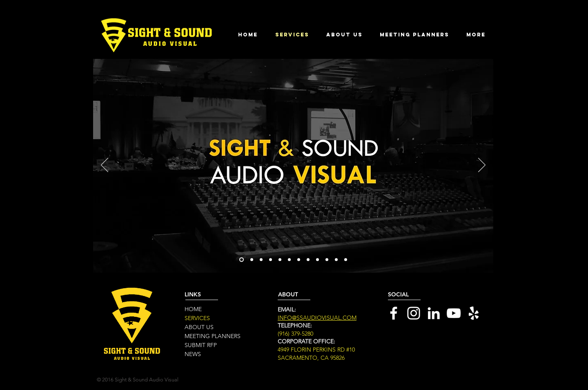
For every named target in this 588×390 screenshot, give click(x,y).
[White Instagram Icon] (414, 313)
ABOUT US (199, 327)
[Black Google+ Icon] (452, 347)
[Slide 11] (327, 260)
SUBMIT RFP (201, 345)
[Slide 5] (336, 260)
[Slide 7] (289, 260)
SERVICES (197, 318)
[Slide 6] (280, 260)
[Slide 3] (261, 260)
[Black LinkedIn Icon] (400, 347)
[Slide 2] (252, 260)
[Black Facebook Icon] (417, 347)
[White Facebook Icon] (394, 313)
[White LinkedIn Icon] (434, 313)
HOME (193, 309)
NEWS (193, 354)
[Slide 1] (242, 260)
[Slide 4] (271, 260)
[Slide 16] (346, 260)
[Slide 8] (299, 260)
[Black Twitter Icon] (435, 347)
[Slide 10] (317, 260)
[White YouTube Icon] (454, 313)
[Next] (482, 166)
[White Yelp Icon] (474, 313)
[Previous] (105, 166)
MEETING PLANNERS (213, 336)
